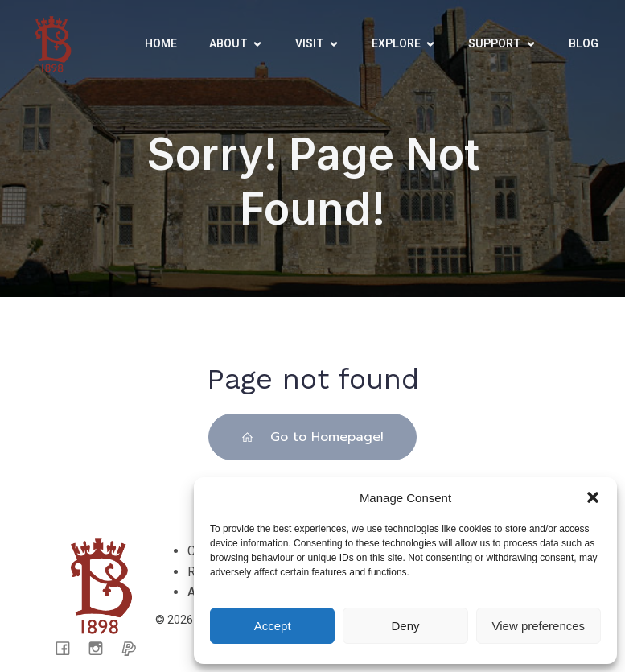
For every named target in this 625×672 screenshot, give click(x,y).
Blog (584, 43)
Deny (405, 626)
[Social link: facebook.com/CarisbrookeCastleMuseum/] (69, 648)
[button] (593, 497)
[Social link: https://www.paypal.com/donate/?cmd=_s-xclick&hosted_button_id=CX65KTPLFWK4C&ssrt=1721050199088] (135, 648)
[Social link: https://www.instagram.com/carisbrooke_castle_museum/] (102, 648)
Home (161, 43)
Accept (273, 626)
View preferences (539, 626)
